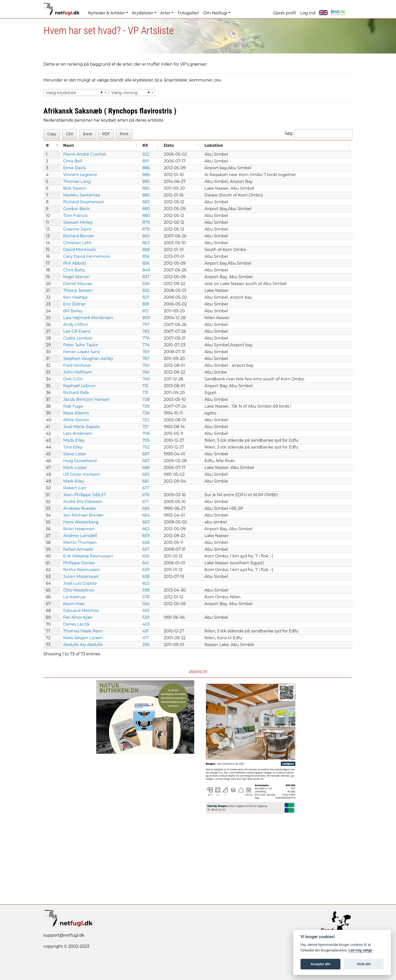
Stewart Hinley (78, 222)
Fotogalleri (188, 13)
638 (146, 577)
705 (146, 440)
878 (146, 229)
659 (146, 536)
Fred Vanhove (77, 365)
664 (146, 515)
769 (146, 352)
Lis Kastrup (74, 597)
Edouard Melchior (81, 611)
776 (146, 338)
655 (146, 556)
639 (146, 570)
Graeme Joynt (77, 229)
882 (146, 202)
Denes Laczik (76, 624)
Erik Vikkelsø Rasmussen (88, 556)
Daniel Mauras (78, 284)
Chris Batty (74, 270)
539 (146, 617)
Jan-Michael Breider (83, 515)
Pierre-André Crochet (85, 154)
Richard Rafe (76, 393)
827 (146, 297)
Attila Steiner (76, 420)
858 (146, 250)
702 (146, 447)
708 (146, 433)
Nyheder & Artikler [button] (106, 13)
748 (146, 379)
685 (146, 474)
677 (146, 488)
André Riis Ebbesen (83, 502)
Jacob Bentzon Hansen (86, 399)
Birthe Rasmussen (82, 570)
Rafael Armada (78, 549)
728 (146, 399)
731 (145, 386)
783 (146, 331)
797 (146, 325)
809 (146, 318)
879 (146, 222)
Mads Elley (74, 440)
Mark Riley (74, 481)
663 (146, 522)
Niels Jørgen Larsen (83, 638)
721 (145, 427)
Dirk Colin (73, 379)
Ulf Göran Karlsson (82, 474)
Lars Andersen (78, 433)
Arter (165, 13)
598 (146, 590)
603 (146, 583)
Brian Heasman (79, 529)
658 (146, 542)
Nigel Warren (77, 277)
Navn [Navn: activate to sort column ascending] (69, 145)
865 (146, 236)
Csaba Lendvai (78, 338)
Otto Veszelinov (79, 590)
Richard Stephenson (84, 202)
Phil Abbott (75, 263)
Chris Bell (73, 161)
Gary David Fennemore (86, 256)
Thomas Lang (77, 181)
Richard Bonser (79, 236)
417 (145, 638)
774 (146, 345)
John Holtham (78, 372)
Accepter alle (320, 964)
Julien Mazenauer (81, 577)
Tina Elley (73, 447)
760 (146, 365)
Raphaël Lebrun (79, 386)
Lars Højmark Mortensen (88, 318)
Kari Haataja (75, 297)
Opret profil (285, 13)
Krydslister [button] (143, 13)
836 (146, 284)
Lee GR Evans (77, 331)
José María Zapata (81, 427)
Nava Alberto (76, 413)
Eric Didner (75, 304)
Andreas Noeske (80, 508)
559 (146, 611)
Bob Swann (75, 188)
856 (146, 256)
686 (146, 468)
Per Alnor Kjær (78, 617)
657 (146, 549)
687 (146, 454)
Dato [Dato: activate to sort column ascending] (169, 145)
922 (146, 154)
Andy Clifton (76, 325)
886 (146, 168)
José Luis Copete (80, 583)
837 (146, 277)
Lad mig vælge (360, 950)
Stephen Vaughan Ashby (88, 359)
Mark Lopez (75, 468)
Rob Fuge (73, 406)
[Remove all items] (101, 93)
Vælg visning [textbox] (124, 93)
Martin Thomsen (80, 542)
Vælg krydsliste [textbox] (61, 93)
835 (146, 290)
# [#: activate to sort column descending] (47, 145)
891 (145, 161)
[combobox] (76, 93)
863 (146, 243)
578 (146, 597)
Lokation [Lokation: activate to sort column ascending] (214, 145)
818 (145, 304)
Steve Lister (75, 454)
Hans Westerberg (81, 522)
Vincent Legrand (80, 175)
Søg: (319, 133)
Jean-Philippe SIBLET (85, 495)
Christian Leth (77, 243)
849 (146, 270)
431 (145, 631)
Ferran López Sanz (82, 352)
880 (146, 209)
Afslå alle (364, 964)
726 (146, 413)
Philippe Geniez (79, 563)
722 (146, 420)
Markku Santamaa (82, 195)
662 (146, 529)
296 (146, 645)
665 (146, 508)
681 (145, 481)
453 (146, 624)
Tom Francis (75, 216)
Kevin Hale (74, 604)
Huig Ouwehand (80, 461)
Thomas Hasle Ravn (83, 631)
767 (146, 359)
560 (146, 604)
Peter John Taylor (81, 345)
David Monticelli (79, 250)
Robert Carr (75, 488)
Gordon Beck (76, 209)
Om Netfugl (215, 13)
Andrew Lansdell (80, 536)
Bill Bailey (73, 311)
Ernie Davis (74, 168)
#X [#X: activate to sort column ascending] (145, 145)
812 (145, 311)
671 (145, 502)
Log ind (308, 13)
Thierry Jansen (78, 290)
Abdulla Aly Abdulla (83, 645)
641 (145, 563)
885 (146, 181)
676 (146, 495)
